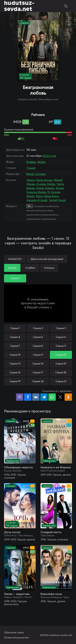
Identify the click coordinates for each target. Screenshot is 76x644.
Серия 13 (15, 364)
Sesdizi (12, 268)
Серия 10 (15, 355)
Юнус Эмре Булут (47, 196)
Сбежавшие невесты (19, 467)
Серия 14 (38, 364)
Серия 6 (61, 337)
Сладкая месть (51, 532)
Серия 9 (61, 346)
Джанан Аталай (37, 200)
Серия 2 (38, 328)
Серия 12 (61, 355)
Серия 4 (15, 337)
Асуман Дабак (46, 184)
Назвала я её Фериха (56, 467)
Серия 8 (38, 346)
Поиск (66, 6)
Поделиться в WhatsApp (52, 397)
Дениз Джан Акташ (39, 180)
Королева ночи (51, 594)
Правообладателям (16, 637)
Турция (31, 168)
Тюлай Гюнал (57, 200)
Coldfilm (30, 268)
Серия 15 (61, 364)
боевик (31, 162)
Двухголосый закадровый (47, 259)
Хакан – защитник (17, 594)
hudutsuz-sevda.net (19, 6)
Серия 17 (38, 372)
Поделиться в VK (36, 397)
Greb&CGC (15, 259)
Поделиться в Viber (20, 397)
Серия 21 (61, 381)
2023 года (49, 156)
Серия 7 (15, 346)
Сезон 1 (15, 278)
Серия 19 (15, 381)
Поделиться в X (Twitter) (60, 397)
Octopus (49, 268)
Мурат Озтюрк (36, 174)
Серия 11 (38, 355)
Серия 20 (38, 381)
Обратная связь (14, 632)
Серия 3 (61, 328)
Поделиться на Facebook (28, 397)
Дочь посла (12, 532)
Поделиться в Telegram (44, 397)
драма (41, 162)
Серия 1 (15, 328)
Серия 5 (38, 337)
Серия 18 (61, 372)
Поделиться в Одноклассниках (68, 397)
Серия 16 (15, 372)
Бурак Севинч (45, 188)
